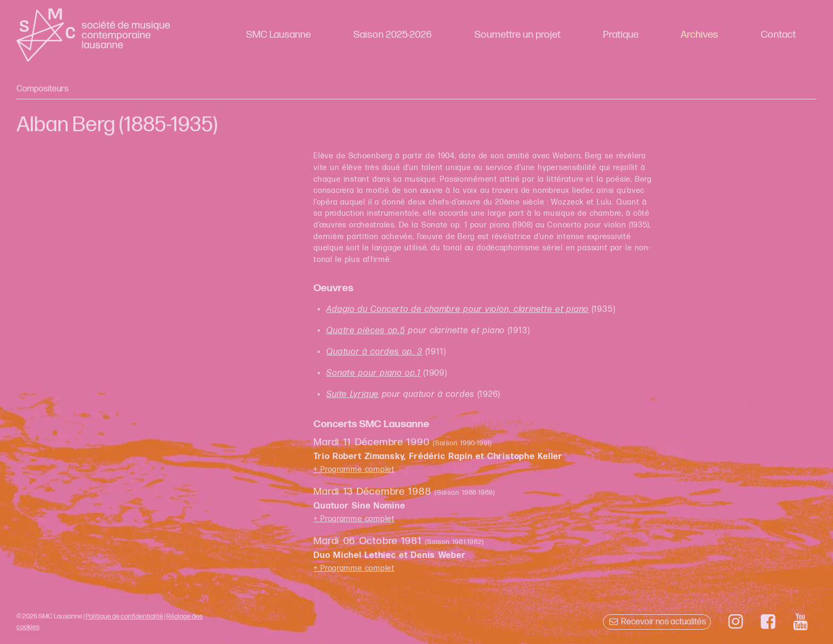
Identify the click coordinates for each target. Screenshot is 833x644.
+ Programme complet (354, 469)
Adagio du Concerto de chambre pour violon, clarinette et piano (457, 310)
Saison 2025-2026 (393, 35)
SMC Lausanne (278, 35)
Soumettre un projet (517, 35)
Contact (778, 35)
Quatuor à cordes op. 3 (374, 352)
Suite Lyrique (352, 395)
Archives (699, 35)
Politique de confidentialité (124, 616)
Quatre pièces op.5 (366, 331)
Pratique (621, 35)
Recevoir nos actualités (657, 622)
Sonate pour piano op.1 (373, 373)
